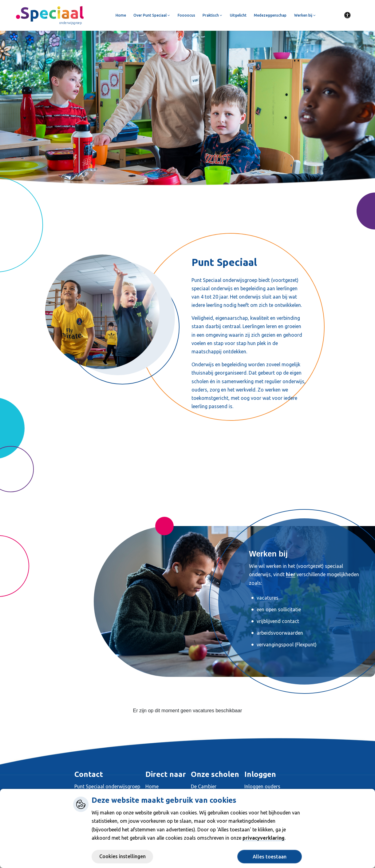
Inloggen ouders (262, 786)
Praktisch (212, 15)
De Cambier (204, 786)
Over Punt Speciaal (152, 15)
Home (121, 15)
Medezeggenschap (270, 15)
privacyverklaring (264, 838)
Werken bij (305, 15)
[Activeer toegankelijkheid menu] (348, 15)
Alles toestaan (270, 857)
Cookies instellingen (122, 856)
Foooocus (186, 15)
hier (291, 574)
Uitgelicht (238, 15)
